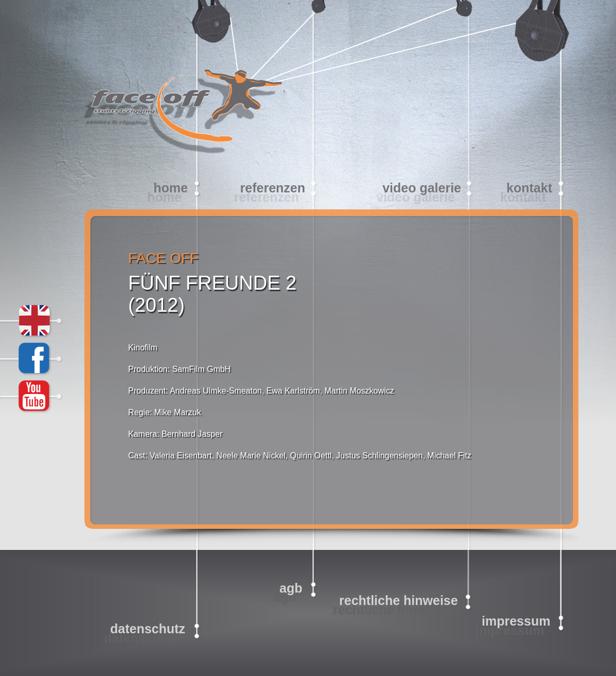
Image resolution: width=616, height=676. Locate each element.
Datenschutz (148, 629)
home (171, 188)
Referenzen (273, 188)
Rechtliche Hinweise (399, 600)
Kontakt (529, 188)
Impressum (516, 621)
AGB (291, 588)
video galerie (422, 188)
